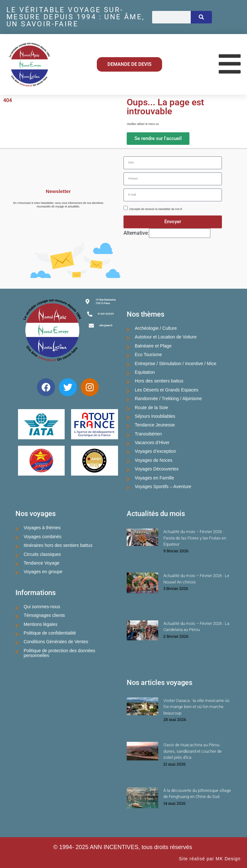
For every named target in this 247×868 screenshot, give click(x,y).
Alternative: (136, 233)
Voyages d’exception (155, 451)
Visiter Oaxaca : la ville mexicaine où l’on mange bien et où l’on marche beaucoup (196, 707)
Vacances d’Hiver (152, 443)
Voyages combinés (42, 537)
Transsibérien (148, 434)
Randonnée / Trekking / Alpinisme (168, 399)
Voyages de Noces (154, 460)
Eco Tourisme (148, 355)
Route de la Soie (151, 408)
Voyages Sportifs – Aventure (163, 487)
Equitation (145, 372)
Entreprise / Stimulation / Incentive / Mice (176, 364)
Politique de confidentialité (50, 633)
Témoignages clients (44, 615)
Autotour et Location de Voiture (166, 337)
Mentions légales (40, 624)
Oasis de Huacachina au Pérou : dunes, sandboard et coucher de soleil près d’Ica (192, 751)
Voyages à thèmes (42, 528)
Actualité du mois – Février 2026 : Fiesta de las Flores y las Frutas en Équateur (195, 538)
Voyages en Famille (154, 478)
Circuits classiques (42, 554)
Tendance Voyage (41, 563)
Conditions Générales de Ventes (56, 642)
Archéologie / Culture (156, 328)
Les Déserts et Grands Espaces (167, 390)
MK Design (228, 859)
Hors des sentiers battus (159, 381)
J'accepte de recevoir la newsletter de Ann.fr (156, 209)
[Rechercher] (201, 17)
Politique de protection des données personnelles (59, 653)
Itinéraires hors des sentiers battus (58, 545)
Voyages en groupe (43, 572)
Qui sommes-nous (42, 607)
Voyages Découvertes (157, 469)
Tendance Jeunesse (155, 425)
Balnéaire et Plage (153, 346)
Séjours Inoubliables (155, 416)
